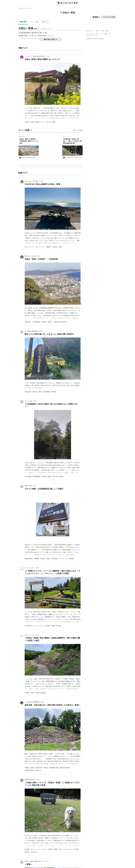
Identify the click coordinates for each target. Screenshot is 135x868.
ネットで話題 (34, 22)
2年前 (41, 331)
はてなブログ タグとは (92, 34)
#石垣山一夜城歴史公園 (51, 768)
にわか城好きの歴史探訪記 (32, 702)
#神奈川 (27, 852)
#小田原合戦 (36, 322)
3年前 (37, 568)
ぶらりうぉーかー (30, 568)
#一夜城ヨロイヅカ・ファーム (34, 626)
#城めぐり (38, 770)
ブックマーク (24, 137)
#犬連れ (27, 849)
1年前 (39, 256)
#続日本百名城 (29, 770)
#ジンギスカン (63, 559)
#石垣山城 (28, 392)
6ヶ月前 (42, 181)
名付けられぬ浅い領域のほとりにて (34, 861)
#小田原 (53, 392)
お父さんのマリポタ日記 (31, 181)
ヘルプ (102, 34)
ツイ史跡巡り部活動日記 (31, 331)
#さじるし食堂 (51, 122)
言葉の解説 (23, 22)
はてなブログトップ (92, 36)
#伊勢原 (72, 559)
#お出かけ (34, 852)
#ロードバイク (40, 247)
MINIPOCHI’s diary (30, 780)
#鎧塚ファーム (40, 122)
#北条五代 (28, 322)
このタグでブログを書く (109, 17)
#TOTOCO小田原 (58, 476)
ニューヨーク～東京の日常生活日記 (34, 56)
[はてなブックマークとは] (31, 130)
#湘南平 (48, 247)
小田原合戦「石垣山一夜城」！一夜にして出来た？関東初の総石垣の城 (72, 141)
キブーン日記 (28, 401)
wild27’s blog (28, 486)
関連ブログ (46, 22)
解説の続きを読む (51, 39)
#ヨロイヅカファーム (65, 849)
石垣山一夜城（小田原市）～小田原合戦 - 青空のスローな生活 (29, 141)
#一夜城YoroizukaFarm (60, 322)
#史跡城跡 (46, 392)
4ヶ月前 (48, 56)
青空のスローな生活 (30, 256)
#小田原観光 (36, 476)
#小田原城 (28, 476)
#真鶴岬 (36, 559)
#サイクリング (29, 247)
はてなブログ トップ (25, 9)
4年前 (42, 702)
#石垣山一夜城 (29, 122)
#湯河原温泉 (29, 559)
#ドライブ (34, 849)
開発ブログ (108, 34)
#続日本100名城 (40, 693)
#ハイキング (43, 849)
